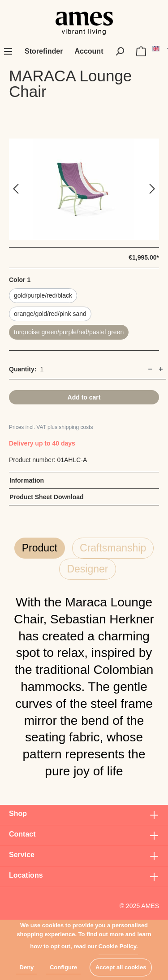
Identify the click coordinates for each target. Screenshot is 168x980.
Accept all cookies (121, 967)
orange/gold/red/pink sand (50, 314)
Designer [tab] (87, 569)
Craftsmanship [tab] (113, 548)
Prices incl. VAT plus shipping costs (51, 427)
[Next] (152, 189)
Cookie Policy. (118, 946)
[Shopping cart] (141, 51)
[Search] (120, 51)
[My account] (89, 51)
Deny (27, 967)
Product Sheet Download (47, 497)
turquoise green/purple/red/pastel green (69, 332)
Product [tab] (40, 548)
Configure (63, 967)
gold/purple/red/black (43, 295)
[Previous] (16, 189)
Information (27, 480)
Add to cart (84, 397)
